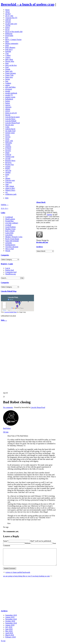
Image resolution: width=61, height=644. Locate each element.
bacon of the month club (14, 32)
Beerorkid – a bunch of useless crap (28, 4)
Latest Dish (9, 233)
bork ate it (9, 49)
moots (7, 135)
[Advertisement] (8, 357)
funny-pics (9, 77)
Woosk (8, 251)
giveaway (9, 89)
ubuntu (8, 178)
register (49, 215)
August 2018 (10, 626)
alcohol (8, 14)
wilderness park (11, 194)
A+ (4, 208)
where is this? (10, 188)
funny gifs (9, 71)
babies (8, 28)
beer (7, 38)
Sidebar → (5, 205)
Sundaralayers (10, 245)
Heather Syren (10, 229)
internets (8, 107)
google (8, 91)
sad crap (8, 170)
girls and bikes (10, 87)
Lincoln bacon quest (12, 117)
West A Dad (9, 249)
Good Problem (10, 227)
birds (7, 45)
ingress (8, 105)
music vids (9, 141)
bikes (7, 41)
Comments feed (11, 272)
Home (7, 10)
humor (8, 103)
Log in (8, 268)
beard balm (9, 36)
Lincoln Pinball (11, 121)
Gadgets (8, 83)
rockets (8, 166)
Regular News (10, 161)
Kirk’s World (10, 231)
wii (6, 192)
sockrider (9, 243)
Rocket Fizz (10, 164)
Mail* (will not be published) (38, 539)
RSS (7, 198)
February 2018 (10, 638)
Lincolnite (9, 235)
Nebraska (9, 143)
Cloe (7, 53)
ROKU (8, 168)
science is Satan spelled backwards (15, 574)
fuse (7, 81)
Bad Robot (4, 428)
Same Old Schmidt (12, 241)
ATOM (8, 26)
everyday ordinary (12, 223)
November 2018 (11, 620)
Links (7, 127)
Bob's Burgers (10, 47)
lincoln (8, 115)
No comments (5, 407)
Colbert (8, 55)
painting (8, 147)
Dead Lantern (10, 219)
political (8, 155)
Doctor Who (10, 61)
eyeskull (8, 225)
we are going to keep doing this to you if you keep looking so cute (24, 577)
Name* (3, 539)
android (8, 20)
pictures (8, 151)
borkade (8, 51)
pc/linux (8, 149)
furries (8, 79)
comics (8, 57)
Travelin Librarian (12, 247)
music (7, 139)
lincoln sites (10, 125)
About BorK (41, 202)
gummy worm (10, 97)
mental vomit (10, 133)
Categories (5, 255)
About (8, 12)
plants (7, 153)
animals (8, 22)
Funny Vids (9, 75)
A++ (7, 208)
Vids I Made (10, 186)
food (7, 67)
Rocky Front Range (12, 239)
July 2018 (9, 628)
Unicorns (9, 182)
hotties (8, 101)
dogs (7, 63)
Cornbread (9, 217)
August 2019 (10, 618)
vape (7, 184)
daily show (9, 59)
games (8, 85)
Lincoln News (10, 119)
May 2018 (9, 632)
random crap (10, 157)
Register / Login (7, 264)
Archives (39, 247)
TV (6, 176)
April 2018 (9, 634)
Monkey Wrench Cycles (14, 237)
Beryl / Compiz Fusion (13, 40)
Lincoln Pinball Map (9, 291)
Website (25, 541)
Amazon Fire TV (11, 18)
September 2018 (11, 624)
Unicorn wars (10, 180)
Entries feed (10, 270)
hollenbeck (9, 99)
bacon (7, 30)
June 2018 (9, 630)
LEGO (8, 111)
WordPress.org (10, 274)
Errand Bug (9, 221)
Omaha (8, 145)
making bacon (10, 129)
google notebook (11, 93)
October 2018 (10, 622)
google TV (9, 95)
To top (3, 642)
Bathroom (9, 34)
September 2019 (11, 617)
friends (8, 69)
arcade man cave (11, 24)
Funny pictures (11, 73)
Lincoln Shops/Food (12, 123)
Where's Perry (10, 190)
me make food (10, 131)
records (8, 159)
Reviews (8, 163)
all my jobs (9, 16)
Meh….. (4, 320)
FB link (3, 432)
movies (8, 137)
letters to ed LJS (11, 113)
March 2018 (10, 636)
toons (7, 174)
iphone (8, 109)
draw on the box (11, 65)
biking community (12, 43)
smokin (8, 172)
